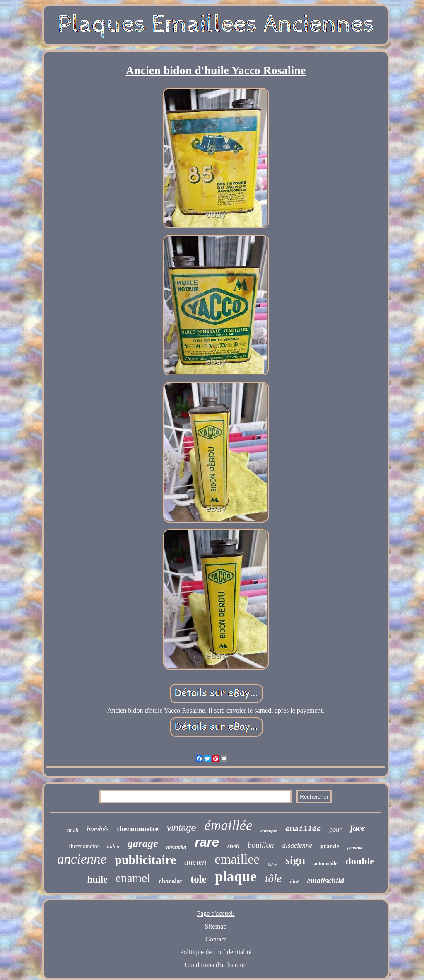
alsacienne (297, 846)
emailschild (325, 880)
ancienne (82, 859)
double (360, 861)
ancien (195, 862)
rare (207, 842)
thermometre (138, 829)
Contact (216, 939)
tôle (273, 878)
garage (143, 843)
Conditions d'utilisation (216, 965)
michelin (177, 847)
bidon (113, 846)
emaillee (237, 859)
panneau (355, 848)
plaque (236, 877)
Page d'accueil (216, 913)
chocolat (170, 881)
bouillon (261, 845)
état (294, 882)
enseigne (269, 831)
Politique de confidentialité (216, 952)
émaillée (228, 825)
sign (295, 860)
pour (335, 829)
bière (272, 864)
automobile (325, 864)
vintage (182, 828)
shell (233, 846)
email (72, 830)
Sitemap (216, 926)
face (357, 828)
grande (330, 846)
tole (199, 879)
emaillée (303, 829)
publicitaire (145, 860)
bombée (98, 829)
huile (98, 880)
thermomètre (84, 846)
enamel (133, 878)
